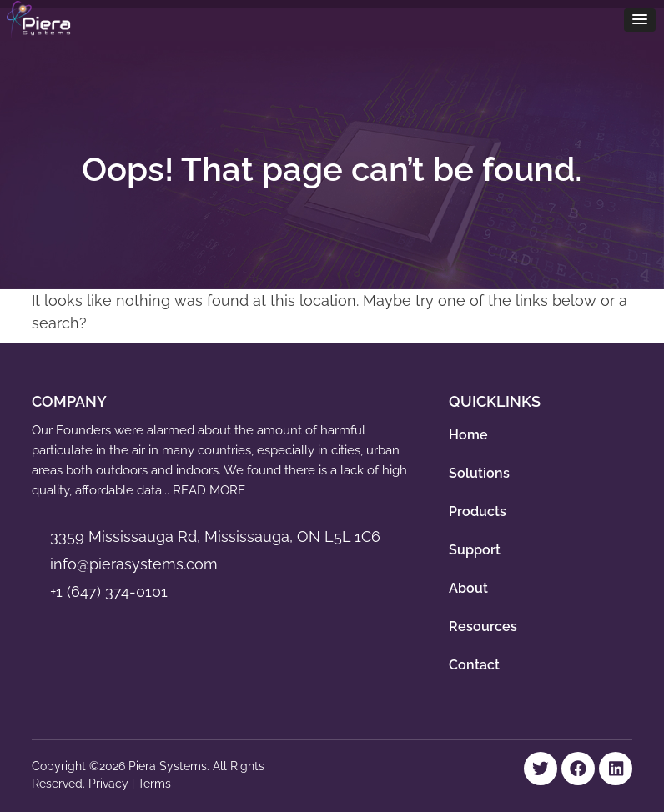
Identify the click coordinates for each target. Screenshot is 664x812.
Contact (474, 665)
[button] (640, 20)
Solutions (479, 473)
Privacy (110, 784)
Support (475, 550)
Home (468, 435)
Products (478, 511)
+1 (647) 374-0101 (109, 591)
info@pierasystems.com (134, 564)
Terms (154, 784)
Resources (483, 627)
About (468, 588)
